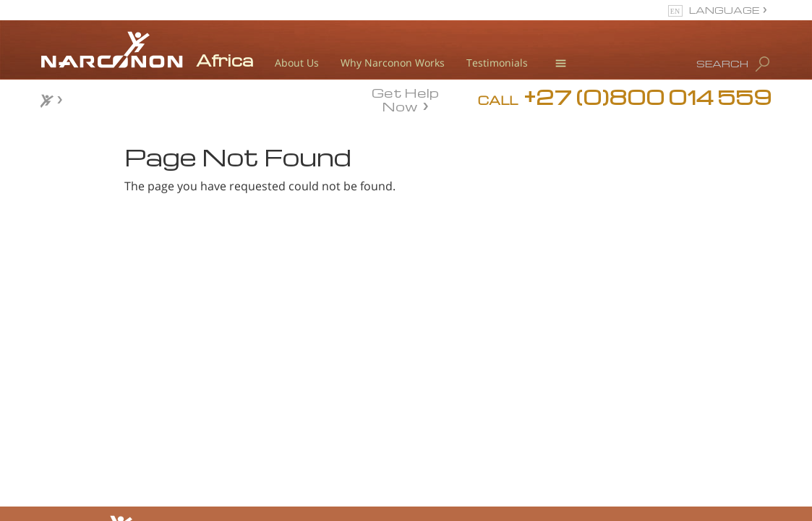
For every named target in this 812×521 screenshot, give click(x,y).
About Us (297, 63)
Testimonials (497, 63)
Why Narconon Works (393, 63)
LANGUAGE (724, 10)
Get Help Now (405, 98)
